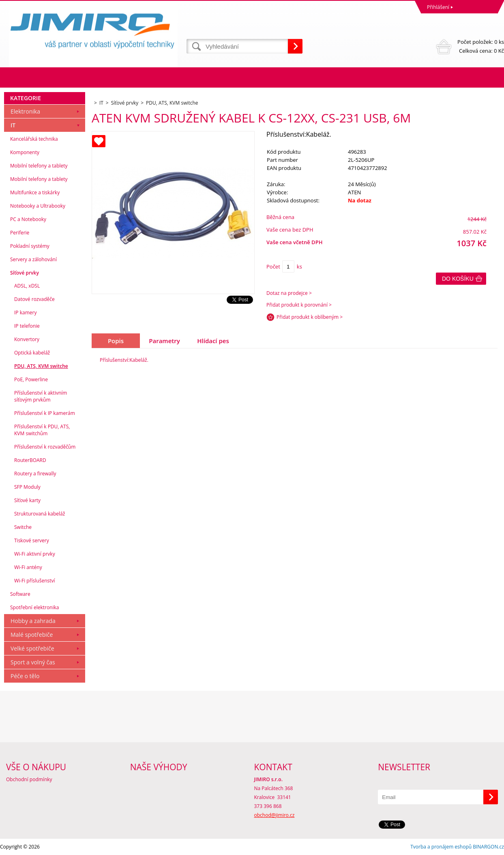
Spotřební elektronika (34, 607)
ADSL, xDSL (27, 286)
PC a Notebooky (28, 219)
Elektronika (25, 111)
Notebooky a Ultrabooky (38, 206)
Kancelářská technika (34, 139)
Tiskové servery (32, 540)
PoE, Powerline (31, 379)
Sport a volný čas (33, 662)
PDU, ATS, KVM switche (41, 366)
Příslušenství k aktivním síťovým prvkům (41, 396)
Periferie (20, 233)
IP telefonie (27, 326)
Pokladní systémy (30, 246)
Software (20, 594)
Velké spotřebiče (32, 648)
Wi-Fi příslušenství (35, 581)
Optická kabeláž (32, 353)
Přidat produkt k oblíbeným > (310, 317)
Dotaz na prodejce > (289, 293)
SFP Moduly (27, 487)
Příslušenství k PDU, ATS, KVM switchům (42, 430)
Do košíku (458, 279)
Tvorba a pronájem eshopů (441, 847)
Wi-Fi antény (28, 567)
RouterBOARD (30, 460)
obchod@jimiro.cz (275, 815)
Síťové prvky (25, 273)
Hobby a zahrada (33, 621)
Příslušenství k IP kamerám (45, 413)
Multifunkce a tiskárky (35, 192)
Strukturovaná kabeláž (40, 514)
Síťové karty (27, 500)
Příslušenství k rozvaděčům (45, 447)
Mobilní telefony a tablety (39, 166)
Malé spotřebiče (32, 635)
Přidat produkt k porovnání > (299, 305)
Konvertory (27, 339)
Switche (23, 527)
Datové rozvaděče (34, 299)
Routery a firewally (35, 474)
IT (13, 125)
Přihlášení (438, 7)
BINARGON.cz (488, 847)
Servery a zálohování (33, 259)
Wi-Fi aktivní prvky (35, 554)
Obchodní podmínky (29, 779)
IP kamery (25, 313)
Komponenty (25, 152)
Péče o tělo (25, 676)
